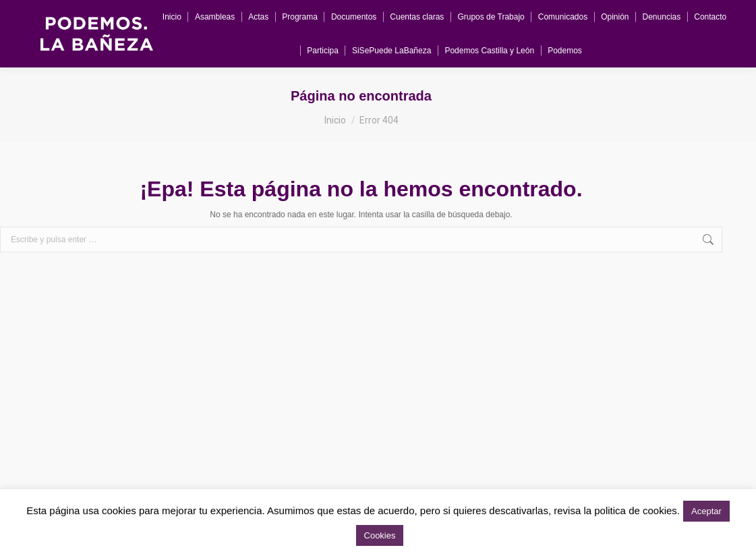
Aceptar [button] (706, 511)
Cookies (380, 535)
